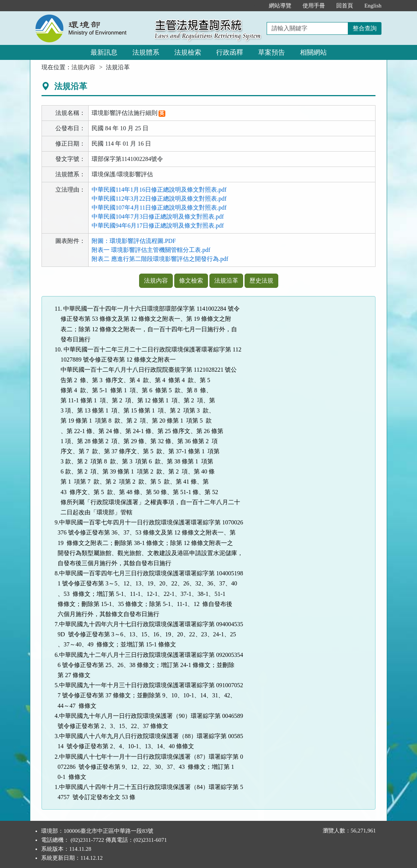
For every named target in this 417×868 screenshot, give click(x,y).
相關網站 (313, 52)
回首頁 (345, 6)
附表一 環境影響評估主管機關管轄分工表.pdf (151, 250)
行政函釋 (230, 52)
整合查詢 (365, 28)
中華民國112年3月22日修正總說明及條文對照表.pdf (159, 199)
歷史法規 (261, 281)
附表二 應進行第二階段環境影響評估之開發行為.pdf (160, 259)
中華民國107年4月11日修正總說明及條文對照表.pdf (159, 208)
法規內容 (83, 67)
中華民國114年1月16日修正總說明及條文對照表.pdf (159, 190)
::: (256, 6)
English (373, 6)
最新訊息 (104, 52)
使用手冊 (314, 6)
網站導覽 (280, 6)
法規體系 (146, 52)
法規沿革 (226, 281)
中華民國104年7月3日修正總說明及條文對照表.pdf (158, 217)
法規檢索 (188, 52)
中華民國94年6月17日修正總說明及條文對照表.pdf (158, 226)
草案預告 (272, 52)
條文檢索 (191, 281)
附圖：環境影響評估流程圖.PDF (134, 241)
